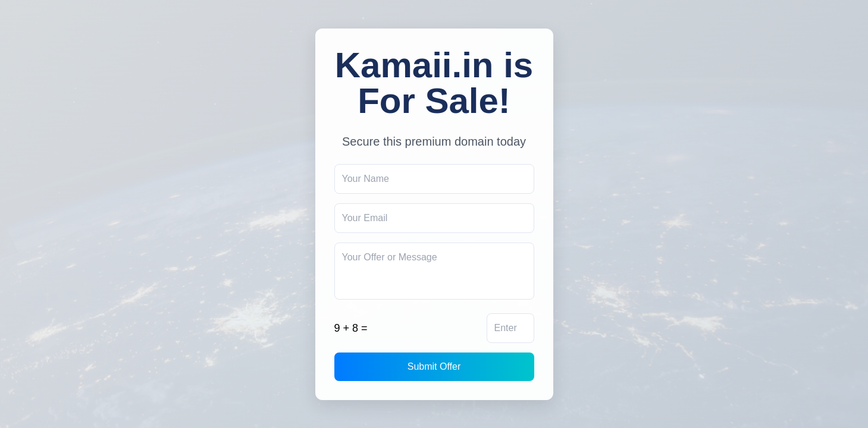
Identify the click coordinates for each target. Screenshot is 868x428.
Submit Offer (434, 366)
